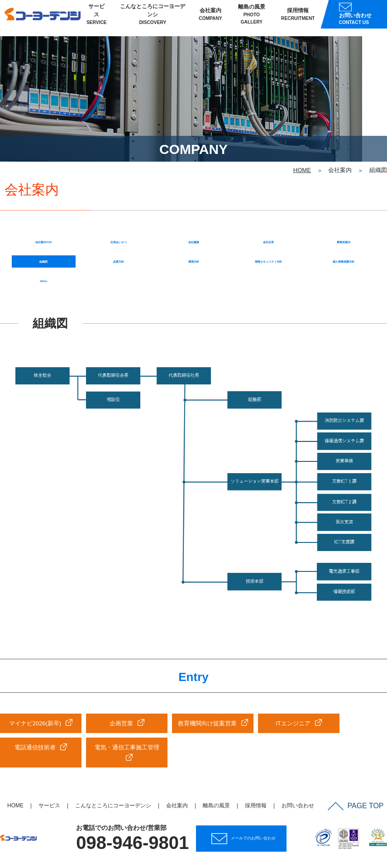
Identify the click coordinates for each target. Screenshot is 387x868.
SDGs (44, 238)
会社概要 (194, 190)
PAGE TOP (359, 764)
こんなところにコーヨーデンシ (153, 18)
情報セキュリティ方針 (268, 214)
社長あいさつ (119, 190)
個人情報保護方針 (344, 214)
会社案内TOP (44, 190)
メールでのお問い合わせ (248, 797)
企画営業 (121, 683)
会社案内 (210, 18)
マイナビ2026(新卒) (35, 683)
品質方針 (119, 214)
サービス (97, 18)
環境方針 (194, 214)
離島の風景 (252, 19)
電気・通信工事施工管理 (127, 707)
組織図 (43, 214)
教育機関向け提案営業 (207, 683)
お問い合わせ (298, 766)
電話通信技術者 (35, 707)
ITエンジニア (293, 683)
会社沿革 (268, 190)
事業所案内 (344, 190)
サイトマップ (363, 835)
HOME (15, 766)
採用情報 (298, 18)
